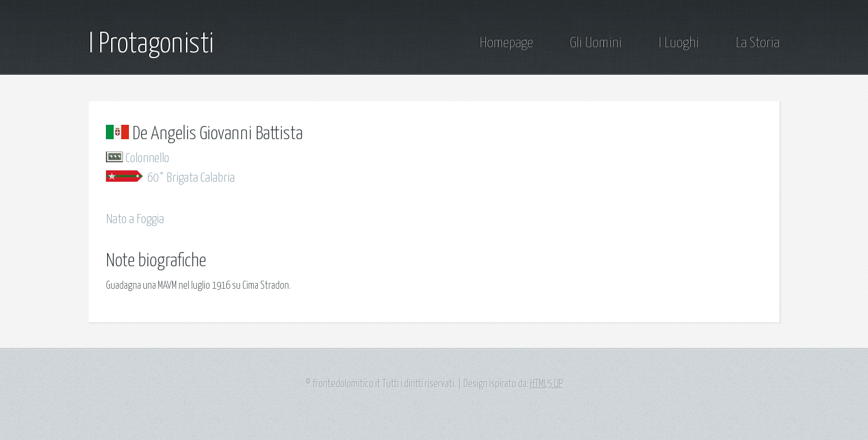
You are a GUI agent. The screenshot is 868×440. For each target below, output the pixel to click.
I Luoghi (679, 43)
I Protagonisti (151, 44)
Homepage (506, 43)
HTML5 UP (547, 384)
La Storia (757, 43)
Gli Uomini (596, 43)
